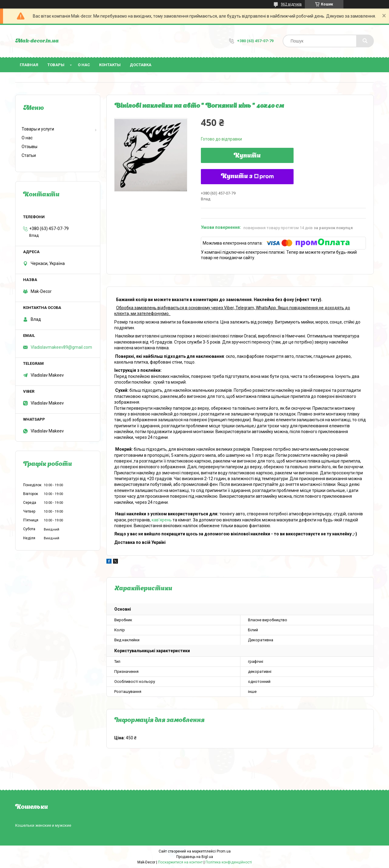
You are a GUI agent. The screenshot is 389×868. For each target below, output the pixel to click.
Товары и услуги (38, 129)
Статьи (29, 155)
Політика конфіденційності (229, 862)
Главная (29, 65)
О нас (84, 65)
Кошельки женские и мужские (43, 825)
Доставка (141, 65)
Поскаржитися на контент (180, 862)
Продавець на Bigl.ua (195, 857)
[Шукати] (365, 41)
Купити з (247, 177)
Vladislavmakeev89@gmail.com (61, 347)
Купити (247, 156)
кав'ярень (162, 520)
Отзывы (29, 147)
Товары (56, 65)
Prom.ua (224, 851)
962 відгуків (291, 4)
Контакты (110, 65)
